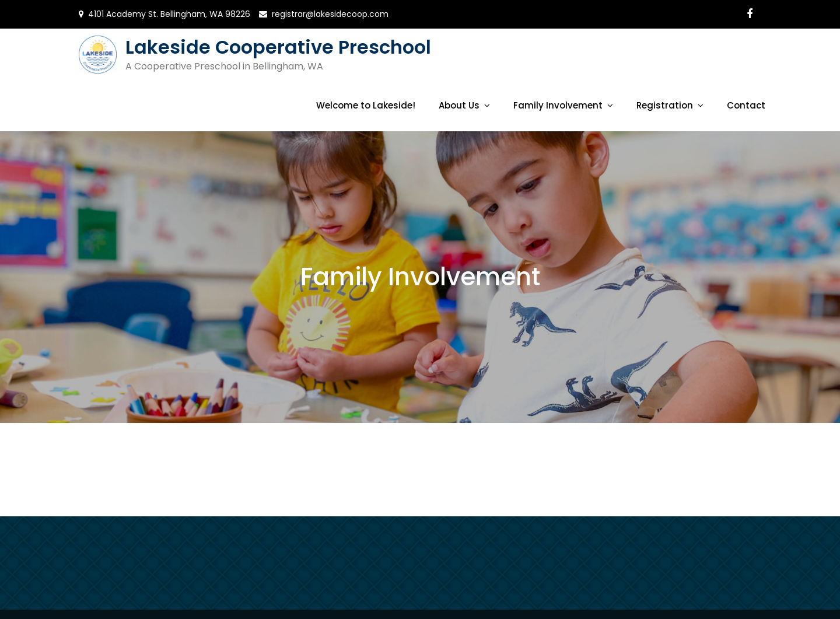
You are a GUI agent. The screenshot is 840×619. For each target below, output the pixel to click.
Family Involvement (558, 105)
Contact (746, 105)
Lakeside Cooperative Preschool (278, 47)
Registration (665, 105)
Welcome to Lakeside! (366, 105)
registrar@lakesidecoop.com (330, 14)
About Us (459, 105)
